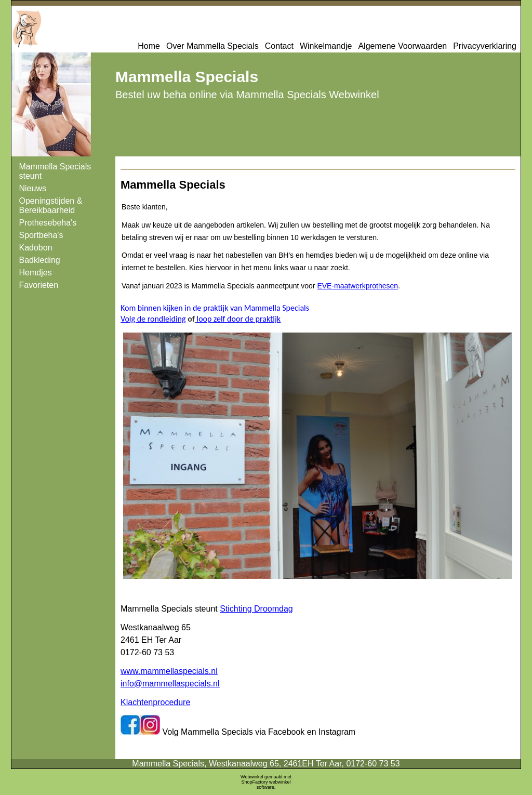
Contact (279, 46)
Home (149, 46)
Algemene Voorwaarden (402, 46)
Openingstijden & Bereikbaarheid (51, 206)
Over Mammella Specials (212, 46)
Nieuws (33, 188)
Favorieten (39, 285)
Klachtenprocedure (155, 702)
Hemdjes (36, 273)
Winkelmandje (326, 46)
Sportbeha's (41, 235)
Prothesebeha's (48, 223)
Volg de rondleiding (153, 319)
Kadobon (36, 248)
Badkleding (40, 260)
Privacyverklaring (485, 46)
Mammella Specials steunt (55, 171)
